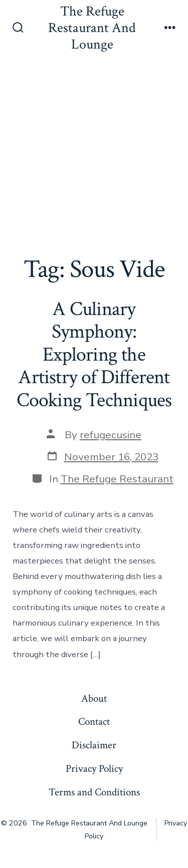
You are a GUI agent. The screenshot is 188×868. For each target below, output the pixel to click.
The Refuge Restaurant (117, 479)
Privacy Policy (94, 769)
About (94, 698)
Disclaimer (94, 745)
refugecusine (111, 435)
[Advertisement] (94, 156)
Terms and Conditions (94, 792)
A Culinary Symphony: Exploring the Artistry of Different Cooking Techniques (94, 355)
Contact (94, 721)
